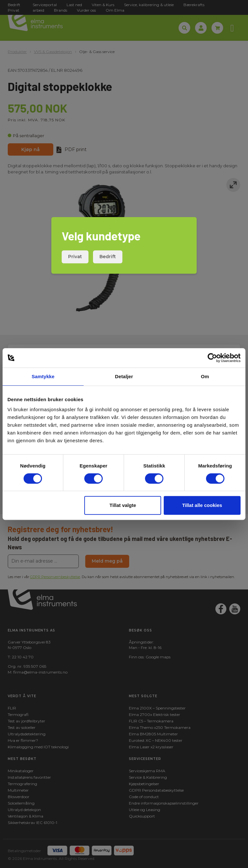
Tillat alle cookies (202, 505)
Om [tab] (205, 376)
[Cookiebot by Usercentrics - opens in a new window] (212, 358)
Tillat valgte (123, 505)
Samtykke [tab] (43, 376)
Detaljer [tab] (124, 376)
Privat (75, 257)
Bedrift (108, 257)
